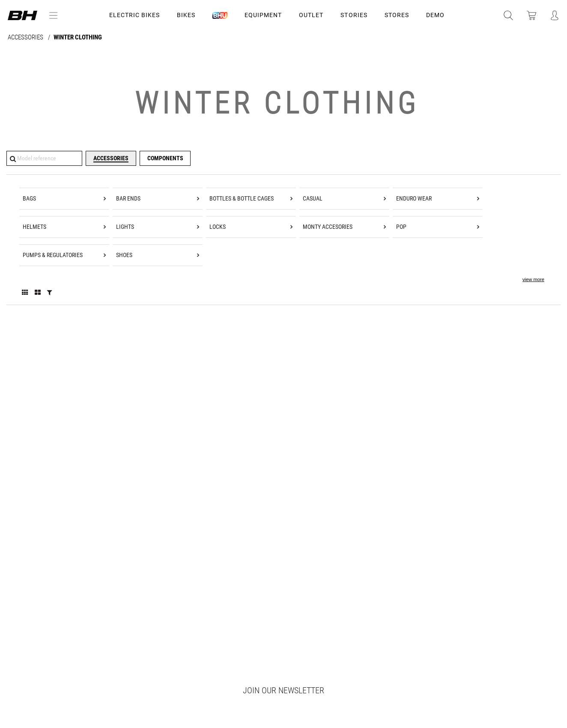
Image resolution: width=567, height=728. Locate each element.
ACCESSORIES (26, 37)
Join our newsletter (283, 690)
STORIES (354, 15)
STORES (397, 15)
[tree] (283, 240)
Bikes (186, 15)
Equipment (263, 15)
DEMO (435, 15)
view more (533, 279)
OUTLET (311, 15)
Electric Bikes (134, 15)
